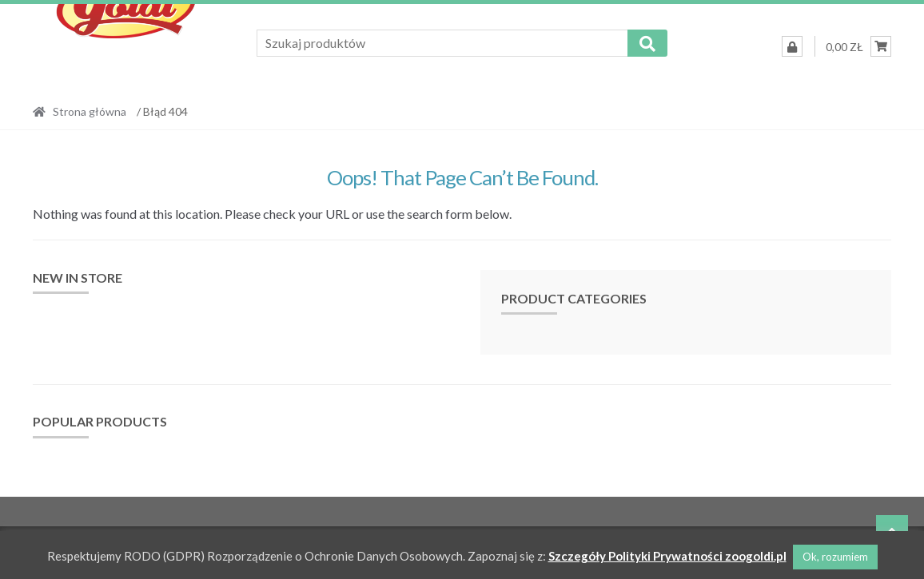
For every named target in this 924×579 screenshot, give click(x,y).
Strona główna (90, 111)
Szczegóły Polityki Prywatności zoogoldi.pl (667, 556)
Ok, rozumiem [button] (835, 557)
